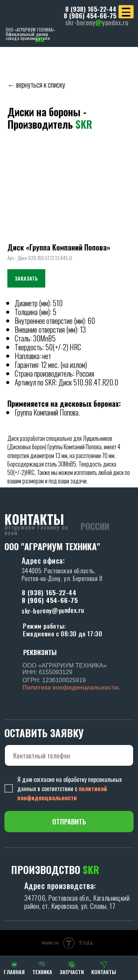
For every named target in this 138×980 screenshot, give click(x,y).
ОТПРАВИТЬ (69, 821)
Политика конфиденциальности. (71, 687)
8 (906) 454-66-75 (90, 15)
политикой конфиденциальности (62, 793)
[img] (33, 14)
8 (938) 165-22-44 (91, 9)
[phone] (69, 755)
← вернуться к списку (36, 84)
